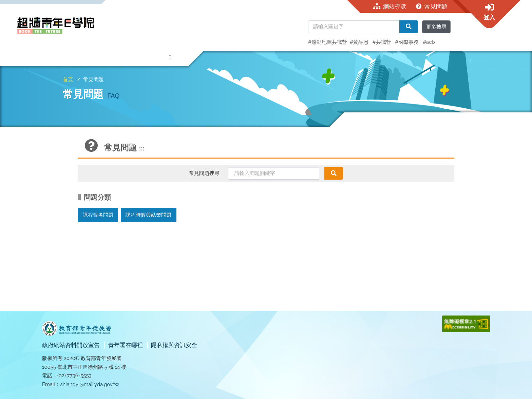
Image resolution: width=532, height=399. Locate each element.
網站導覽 (390, 6)
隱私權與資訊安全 (174, 345)
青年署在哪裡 (126, 345)
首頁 (68, 79)
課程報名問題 (98, 215)
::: (171, 56)
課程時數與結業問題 (148, 215)
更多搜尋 (436, 27)
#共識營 (383, 42)
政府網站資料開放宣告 (72, 345)
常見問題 (432, 6)
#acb (429, 42)
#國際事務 (407, 42)
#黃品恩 (360, 42)
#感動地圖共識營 (328, 42)
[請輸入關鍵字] (354, 27)
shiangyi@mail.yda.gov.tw (90, 384)
